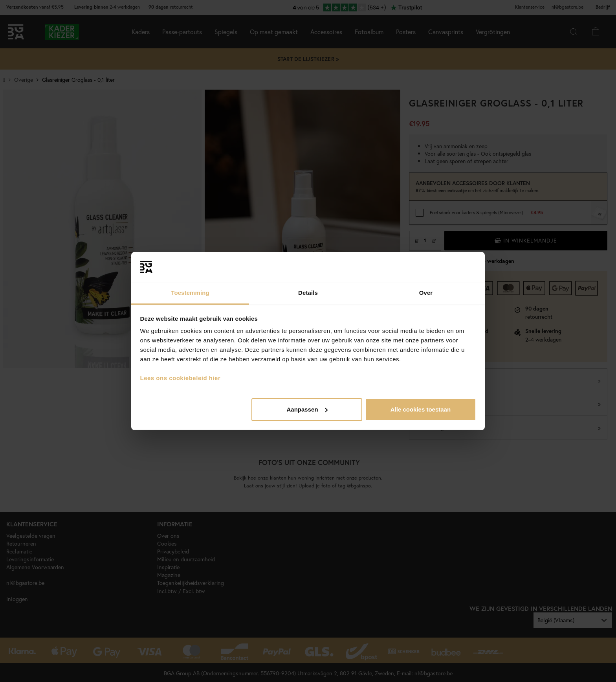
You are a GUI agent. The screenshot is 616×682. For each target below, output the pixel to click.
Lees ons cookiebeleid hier (181, 378)
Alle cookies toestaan (421, 409)
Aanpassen (307, 409)
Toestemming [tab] (190, 293)
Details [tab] (308, 293)
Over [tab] (426, 293)
